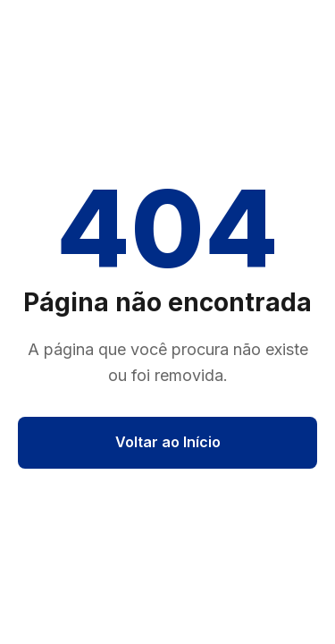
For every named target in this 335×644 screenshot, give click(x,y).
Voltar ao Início (168, 442)
